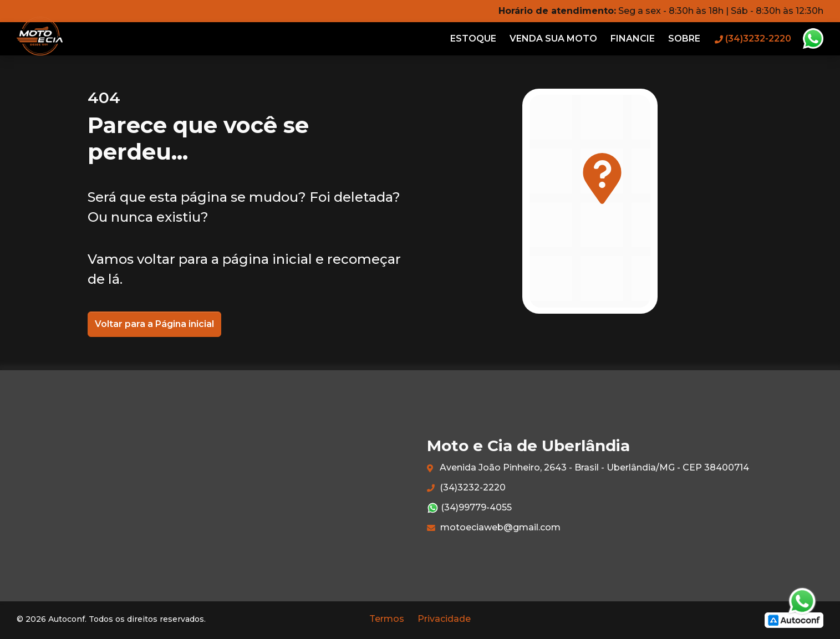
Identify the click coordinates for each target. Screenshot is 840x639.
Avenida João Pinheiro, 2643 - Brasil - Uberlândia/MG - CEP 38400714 (588, 468)
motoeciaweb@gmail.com (494, 527)
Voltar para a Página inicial (154, 324)
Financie (633, 39)
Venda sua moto (553, 39)
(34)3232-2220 (466, 487)
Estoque (473, 39)
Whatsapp (813, 39)
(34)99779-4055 (469, 508)
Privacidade (444, 619)
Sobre (684, 39)
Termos (387, 619)
